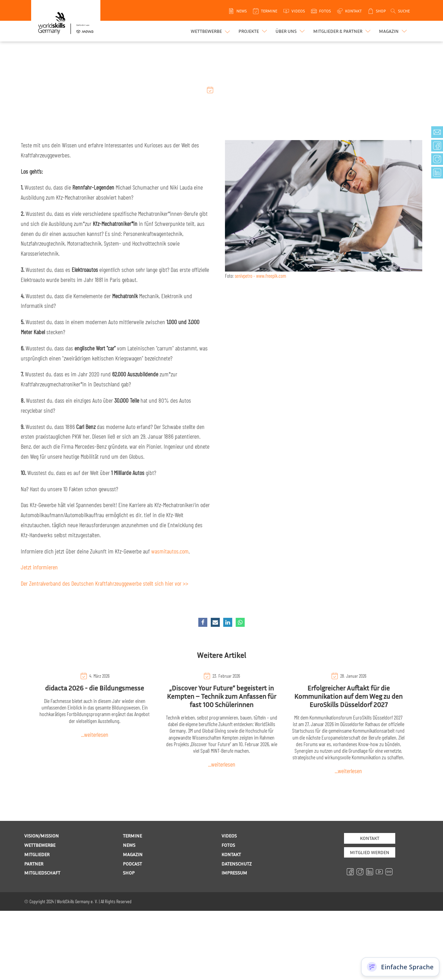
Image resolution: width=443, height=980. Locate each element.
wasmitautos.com (170, 551)
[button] (254, 31)
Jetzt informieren (39, 567)
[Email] (215, 622)
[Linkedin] (228, 622)
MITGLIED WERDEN (370, 852)
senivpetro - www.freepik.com (260, 276)
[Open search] (400, 11)
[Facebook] (203, 622)
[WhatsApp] (240, 622)
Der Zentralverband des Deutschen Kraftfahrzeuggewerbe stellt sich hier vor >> (105, 583)
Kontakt (370, 838)
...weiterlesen (95, 734)
